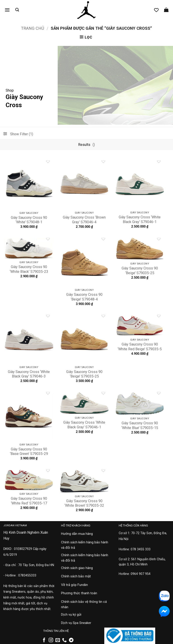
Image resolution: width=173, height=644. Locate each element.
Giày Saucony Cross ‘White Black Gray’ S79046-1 (140, 219)
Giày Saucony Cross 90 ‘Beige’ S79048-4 (84, 297)
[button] (7, 10)
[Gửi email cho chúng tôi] (58, 640)
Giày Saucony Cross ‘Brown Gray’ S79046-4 (84, 220)
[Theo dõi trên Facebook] (44, 640)
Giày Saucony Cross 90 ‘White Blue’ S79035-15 (140, 425)
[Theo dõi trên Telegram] (71, 640)
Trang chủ (33, 28)
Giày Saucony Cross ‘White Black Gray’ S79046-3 (29, 374)
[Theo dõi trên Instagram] (51, 640)
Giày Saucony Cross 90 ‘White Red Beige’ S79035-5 (140, 347)
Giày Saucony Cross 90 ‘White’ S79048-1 (29, 220)
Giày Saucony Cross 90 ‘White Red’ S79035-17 (29, 501)
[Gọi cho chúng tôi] (64, 640)
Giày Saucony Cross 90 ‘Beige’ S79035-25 (140, 271)
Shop (10, 90)
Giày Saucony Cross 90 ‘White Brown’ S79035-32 (84, 503)
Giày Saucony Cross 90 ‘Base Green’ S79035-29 (29, 452)
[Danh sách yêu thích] (156, 10)
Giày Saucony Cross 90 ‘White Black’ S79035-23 (29, 269)
